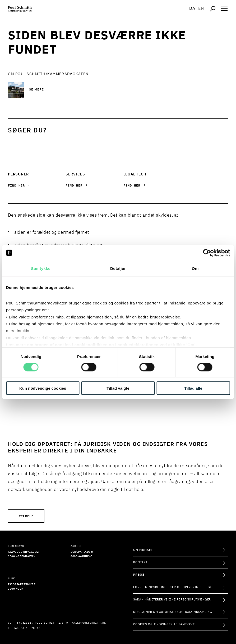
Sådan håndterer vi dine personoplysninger (172, 600)
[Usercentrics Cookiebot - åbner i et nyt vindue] (207, 253)
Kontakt (140, 562)
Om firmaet (143, 550)
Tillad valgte (118, 388)
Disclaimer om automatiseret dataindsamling (173, 612)
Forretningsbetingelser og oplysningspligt (172, 587)
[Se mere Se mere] (71, 90)
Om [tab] (195, 268)
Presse (139, 575)
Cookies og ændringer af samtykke (164, 624)
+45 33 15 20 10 (27, 628)
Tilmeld (26, 516)
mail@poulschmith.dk (89, 623)
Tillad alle (193, 388)
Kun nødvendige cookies (43, 388)
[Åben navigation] (224, 9)
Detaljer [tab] (118, 268)
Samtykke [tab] (41, 268)
